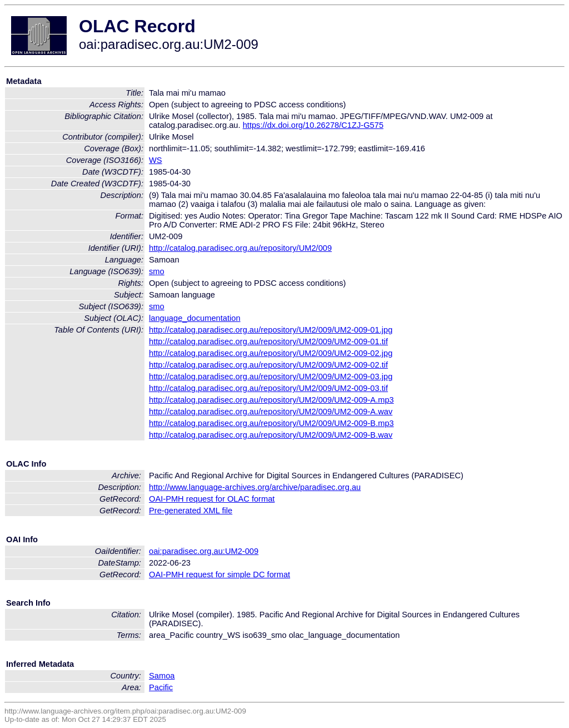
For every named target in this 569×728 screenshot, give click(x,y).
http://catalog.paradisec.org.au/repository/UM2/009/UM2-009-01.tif (268, 341)
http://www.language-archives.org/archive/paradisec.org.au (255, 487)
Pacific (161, 687)
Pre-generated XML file (191, 511)
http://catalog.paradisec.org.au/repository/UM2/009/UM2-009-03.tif (268, 388)
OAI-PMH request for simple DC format (219, 575)
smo (157, 271)
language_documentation (195, 318)
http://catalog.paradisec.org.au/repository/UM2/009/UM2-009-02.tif (268, 365)
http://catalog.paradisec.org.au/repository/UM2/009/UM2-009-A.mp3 (271, 400)
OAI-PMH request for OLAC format (212, 499)
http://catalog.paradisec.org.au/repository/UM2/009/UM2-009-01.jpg (271, 330)
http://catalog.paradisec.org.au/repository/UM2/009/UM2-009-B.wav (271, 435)
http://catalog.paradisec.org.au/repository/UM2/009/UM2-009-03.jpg (271, 377)
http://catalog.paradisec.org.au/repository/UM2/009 (240, 248)
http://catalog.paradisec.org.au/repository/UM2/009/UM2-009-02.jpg (271, 353)
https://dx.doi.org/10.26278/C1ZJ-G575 (313, 125)
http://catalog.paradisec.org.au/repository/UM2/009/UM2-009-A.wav (271, 412)
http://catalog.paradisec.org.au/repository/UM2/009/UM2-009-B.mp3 (271, 423)
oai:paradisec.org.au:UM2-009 (204, 551)
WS (156, 160)
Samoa (162, 676)
